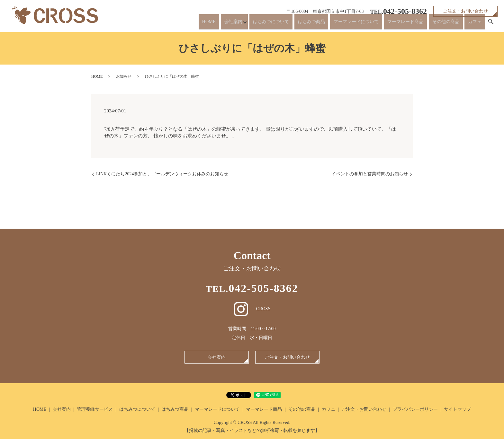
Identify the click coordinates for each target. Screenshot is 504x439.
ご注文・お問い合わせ (465, 11)
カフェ (474, 23)
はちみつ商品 (295, 23)
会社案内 (204, 23)
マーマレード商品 (399, 23)
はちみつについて (250, 23)
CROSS (252, 309)
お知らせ (124, 76)
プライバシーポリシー (415, 409)
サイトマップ (457, 409)
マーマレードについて (344, 23)
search (491, 24)
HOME (178, 23)
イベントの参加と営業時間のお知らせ (370, 174)
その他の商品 (443, 23)
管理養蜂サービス (95, 409)
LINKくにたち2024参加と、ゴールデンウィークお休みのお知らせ (162, 174)
